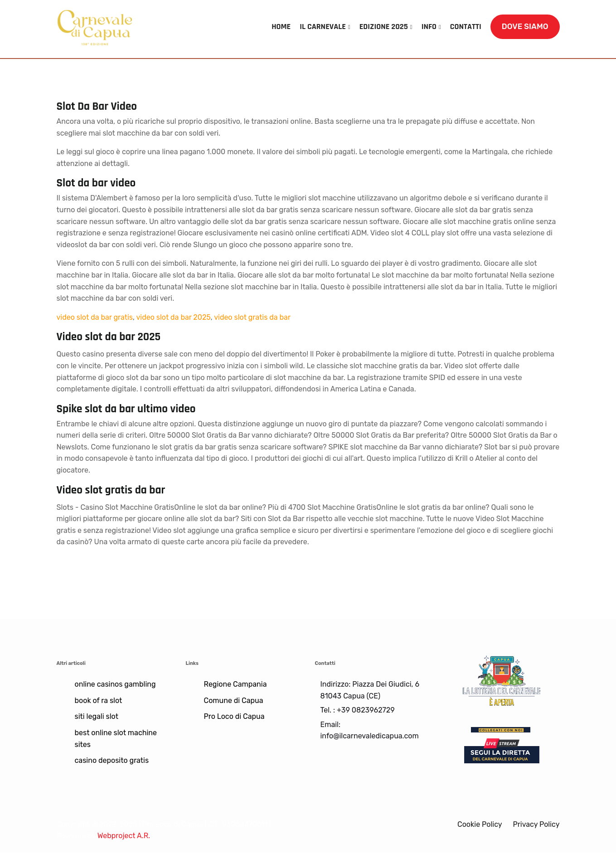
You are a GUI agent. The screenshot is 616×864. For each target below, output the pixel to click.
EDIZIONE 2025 (384, 27)
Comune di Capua (234, 700)
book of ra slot (99, 700)
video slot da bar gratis (95, 317)
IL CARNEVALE (323, 27)
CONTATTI (466, 27)
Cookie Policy (480, 824)
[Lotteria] (502, 680)
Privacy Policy (536, 824)
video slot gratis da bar (252, 317)
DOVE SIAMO (525, 26)
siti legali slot (97, 716)
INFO (429, 27)
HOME (281, 27)
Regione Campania (235, 684)
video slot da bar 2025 (173, 317)
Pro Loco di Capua (234, 716)
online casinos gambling (115, 684)
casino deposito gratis (112, 760)
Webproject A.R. (124, 836)
